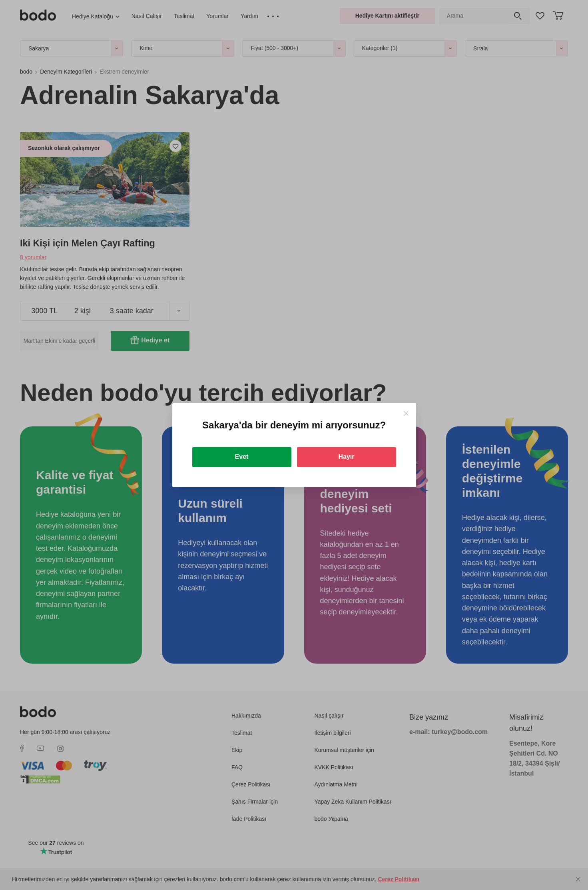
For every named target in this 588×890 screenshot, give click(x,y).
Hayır (346, 457)
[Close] (406, 413)
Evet (242, 457)
